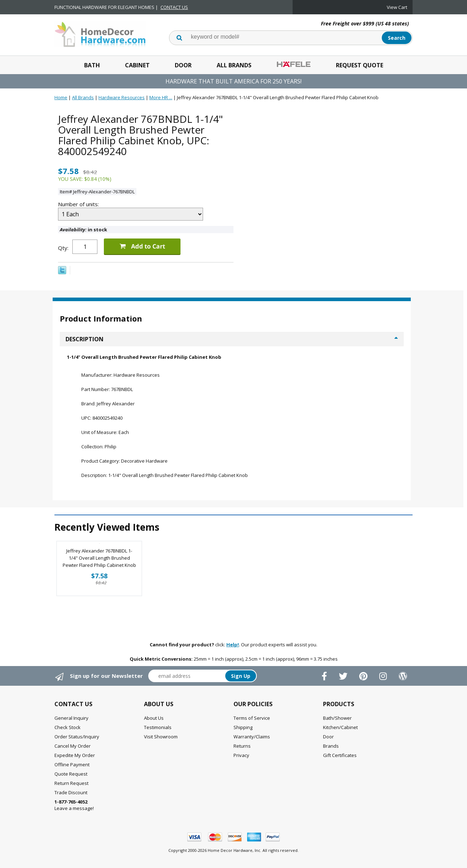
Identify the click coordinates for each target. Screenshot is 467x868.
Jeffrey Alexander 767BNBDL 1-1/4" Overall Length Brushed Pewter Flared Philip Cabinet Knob (99, 558)
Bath (92, 65)
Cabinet (137, 65)
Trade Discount (71, 792)
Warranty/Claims (252, 737)
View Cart (397, 7)
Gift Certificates (340, 755)
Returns (242, 746)
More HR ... (161, 97)
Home (61, 97)
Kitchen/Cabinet (340, 727)
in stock (83, 230)
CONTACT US (174, 7)
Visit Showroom (161, 737)
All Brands (234, 65)
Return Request (71, 783)
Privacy (241, 755)
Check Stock (68, 727)
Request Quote (360, 65)
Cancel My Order (73, 746)
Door (183, 65)
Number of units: (79, 204)
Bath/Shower (337, 718)
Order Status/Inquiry (77, 737)
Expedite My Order (75, 755)
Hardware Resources (122, 97)
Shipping (243, 727)
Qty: (63, 248)
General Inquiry (71, 718)
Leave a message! (74, 805)
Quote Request (71, 774)
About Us (154, 718)
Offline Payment (72, 765)
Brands (331, 746)
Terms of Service (252, 718)
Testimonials (158, 727)
